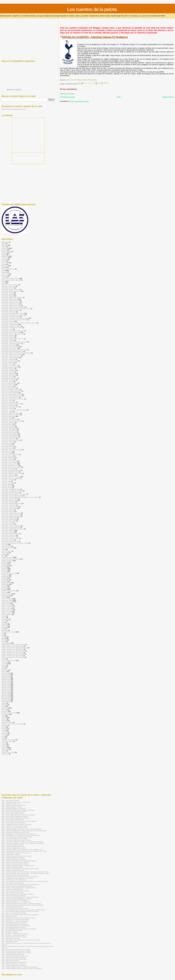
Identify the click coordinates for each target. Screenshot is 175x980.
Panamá (4, 710)
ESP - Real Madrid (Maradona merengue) (15, 924)
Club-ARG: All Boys (8, 288)
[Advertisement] (104, 24)
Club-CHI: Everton (7, 386)
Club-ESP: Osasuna (8, 426)
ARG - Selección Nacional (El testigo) (13, 896)
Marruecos (5, 670)
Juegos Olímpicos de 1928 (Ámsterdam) (14, 648)
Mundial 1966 (6, 684)
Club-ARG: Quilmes (8, 337)
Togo (3, 738)
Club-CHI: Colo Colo (8, 385)
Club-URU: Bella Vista (9, 521)
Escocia (4, 586)
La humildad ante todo (9, 660)
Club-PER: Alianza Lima (9, 500)
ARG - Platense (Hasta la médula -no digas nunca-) (18, 865)
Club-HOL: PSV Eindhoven (10, 454)
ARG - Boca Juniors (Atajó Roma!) (12, 813)
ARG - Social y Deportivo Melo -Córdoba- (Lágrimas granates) (21, 903)
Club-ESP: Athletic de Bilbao (11, 413)
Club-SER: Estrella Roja (9, 518)
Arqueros (4, 258)
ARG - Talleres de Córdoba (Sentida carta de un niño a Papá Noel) (23, 905)
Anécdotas (5, 248)
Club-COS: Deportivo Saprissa (11, 404)
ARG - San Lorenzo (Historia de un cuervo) (15, 891)
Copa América (6, 546)
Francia (4, 597)
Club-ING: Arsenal (7, 456)
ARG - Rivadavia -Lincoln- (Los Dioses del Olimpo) (18, 878)
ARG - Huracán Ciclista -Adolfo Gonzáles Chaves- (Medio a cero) (22, 850)
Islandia (4, 637)
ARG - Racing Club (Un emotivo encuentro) (15, 875)
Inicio (119, 97)
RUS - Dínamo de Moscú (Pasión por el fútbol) (16, 951)
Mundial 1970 (6, 686)
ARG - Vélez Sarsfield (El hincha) (12, 907)
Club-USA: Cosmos (8, 540)
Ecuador (4, 564)
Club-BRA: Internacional (9, 378)
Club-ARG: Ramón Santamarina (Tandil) (14, 342)
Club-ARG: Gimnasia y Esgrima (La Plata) (15, 318)
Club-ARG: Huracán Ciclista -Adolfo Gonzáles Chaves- (19, 323)
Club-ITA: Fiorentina (8, 480)
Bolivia (4, 267)
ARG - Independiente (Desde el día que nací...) (16, 853)
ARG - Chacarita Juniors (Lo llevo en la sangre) (17, 824)
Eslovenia (5, 587)
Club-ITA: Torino (7, 488)
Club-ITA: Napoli (7, 486)
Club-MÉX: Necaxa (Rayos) (10, 492)
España (4, 589)
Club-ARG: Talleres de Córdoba (12, 354)
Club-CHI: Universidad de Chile (11, 396)
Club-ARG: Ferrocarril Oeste (11, 316)
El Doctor (4, 570)
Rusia (3, 727)
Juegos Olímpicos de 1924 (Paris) (12, 646)
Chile (3, 282)
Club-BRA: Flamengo (8, 374)
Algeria (4, 247)
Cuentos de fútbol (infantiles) (11, 559)
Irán (3, 635)
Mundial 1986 (6, 692)
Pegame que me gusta (9, 713)
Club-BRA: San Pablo (8, 380)
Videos (4, 751)
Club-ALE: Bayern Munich (10, 285)
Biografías (5, 266)
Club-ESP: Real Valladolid (10, 435)
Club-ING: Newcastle (8, 469)
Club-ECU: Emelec (8, 408)
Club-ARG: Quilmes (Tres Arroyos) (13, 339)
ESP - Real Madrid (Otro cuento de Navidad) (16, 926)
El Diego (4, 568)
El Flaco (4, 572)
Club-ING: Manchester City (10, 465)
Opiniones (5, 708)
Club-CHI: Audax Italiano (9, 383)
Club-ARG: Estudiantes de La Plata (13, 313)
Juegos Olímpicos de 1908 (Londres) (13, 645)
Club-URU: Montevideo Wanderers (13, 529)
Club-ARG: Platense (8, 335)
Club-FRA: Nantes (7, 448)
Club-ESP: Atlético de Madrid (11, 415)
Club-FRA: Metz (7, 445)
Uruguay (4, 748)
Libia (3, 668)
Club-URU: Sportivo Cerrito (10, 538)
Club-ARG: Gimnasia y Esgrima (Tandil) (14, 320)
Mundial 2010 (6, 702)
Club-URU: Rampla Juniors (10, 534)
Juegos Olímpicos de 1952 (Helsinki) (13, 651)
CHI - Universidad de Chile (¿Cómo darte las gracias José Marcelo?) (23, 910)
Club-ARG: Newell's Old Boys (11, 332)
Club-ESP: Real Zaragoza (10, 437)
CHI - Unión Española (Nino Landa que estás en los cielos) (20, 911)
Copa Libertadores (7, 548)
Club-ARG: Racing (7, 340)
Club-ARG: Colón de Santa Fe (11, 305)
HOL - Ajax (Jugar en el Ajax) (11, 938)
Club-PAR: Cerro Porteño (10, 499)
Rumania (4, 725)
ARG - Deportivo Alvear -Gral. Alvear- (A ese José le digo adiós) (22, 829)
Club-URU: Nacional (8, 530)
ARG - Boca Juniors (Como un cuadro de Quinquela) (18, 815)
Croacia (4, 554)
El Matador (5, 576)
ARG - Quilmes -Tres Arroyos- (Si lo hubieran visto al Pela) (20, 869)
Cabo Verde (5, 274)
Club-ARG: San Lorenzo (9, 348)
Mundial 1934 (6, 675)
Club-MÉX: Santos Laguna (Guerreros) (14, 494)
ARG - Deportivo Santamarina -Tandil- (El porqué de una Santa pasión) (24, 831)
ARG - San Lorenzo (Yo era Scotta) (13, 892)
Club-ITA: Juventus (8, 483)
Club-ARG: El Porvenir (9, 312)
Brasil (3, 270)
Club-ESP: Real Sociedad (10, 434)
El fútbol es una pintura (9, 573)
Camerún (4, 275)
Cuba (3, 556)
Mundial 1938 (6, 676)
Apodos (68, 80)
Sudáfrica (5, 733)
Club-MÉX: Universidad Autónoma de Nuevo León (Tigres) (20, 497)
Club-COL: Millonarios (9, 402)
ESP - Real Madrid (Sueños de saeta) (13, 927)
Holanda (4, 624)
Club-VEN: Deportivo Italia (10, 542)
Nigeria (4, 703)
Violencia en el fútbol (8, 752)
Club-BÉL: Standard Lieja (10, 361)
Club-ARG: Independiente (10, 324)
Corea (4, 549)
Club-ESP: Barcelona (8, 416)
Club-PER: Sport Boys (9, 505)
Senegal (4, 729)
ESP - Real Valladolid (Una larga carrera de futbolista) (19, 929)
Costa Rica (5, 553)
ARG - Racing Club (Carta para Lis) (13, 870)
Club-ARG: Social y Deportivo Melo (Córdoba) (16, 353)
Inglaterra (5, 630)
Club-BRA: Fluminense (9, 375)
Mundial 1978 (6, 689)
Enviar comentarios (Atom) (79, 101)
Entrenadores (6, 583)
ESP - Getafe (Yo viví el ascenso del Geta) (15, 919)
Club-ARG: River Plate (9, 345)
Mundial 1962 (6, 683)
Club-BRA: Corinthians (9, 370)
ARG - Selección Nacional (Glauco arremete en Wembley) (20, 897)
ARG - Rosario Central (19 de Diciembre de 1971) (17, 886)
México (4, 671)
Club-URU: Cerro (7, 522)
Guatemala (5, 619)
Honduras (5, 626)
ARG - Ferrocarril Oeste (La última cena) (14, 839)
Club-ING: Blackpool (8, 458)
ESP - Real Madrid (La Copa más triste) (14, 923)
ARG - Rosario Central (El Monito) (12, 889)
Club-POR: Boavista (8, 511)
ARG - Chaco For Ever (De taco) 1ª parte (15, 826)
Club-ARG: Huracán (8, 321)
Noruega (4, 705)
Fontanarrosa (6, 595)
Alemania (5, 245)
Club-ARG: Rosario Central (10, 347)
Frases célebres (7, 599)
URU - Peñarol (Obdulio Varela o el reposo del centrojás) (20, 967)
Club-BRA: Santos (7, 381)
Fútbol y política (7, 613)
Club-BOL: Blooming (8, 362)
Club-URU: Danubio (8, 524)
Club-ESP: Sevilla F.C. (9, 438)
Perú (3, 716)
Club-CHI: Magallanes (9, 388)
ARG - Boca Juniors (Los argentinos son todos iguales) (19, 821)
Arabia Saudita (6, 251)
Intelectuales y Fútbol (8, 632)
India (3, 629)
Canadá (4, 277)
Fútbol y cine (6, 603)
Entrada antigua (168, 97)
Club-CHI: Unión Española (10, 393)
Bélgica (4, 264)
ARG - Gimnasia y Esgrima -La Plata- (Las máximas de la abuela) (22, 842)
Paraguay (5, 711)
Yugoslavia (5, 754)
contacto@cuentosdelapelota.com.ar (14, 109)
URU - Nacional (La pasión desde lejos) (14, 959)
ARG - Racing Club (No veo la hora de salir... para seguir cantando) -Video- (25, 873)
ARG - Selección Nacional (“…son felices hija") (16, 902)
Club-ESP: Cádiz (7, 418)
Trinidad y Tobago (7, 741)
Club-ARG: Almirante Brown (10, 290)
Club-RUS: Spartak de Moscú (11, 516)
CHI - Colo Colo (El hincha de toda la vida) (15, 908)
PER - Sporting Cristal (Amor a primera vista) (16, 949)
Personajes (5, 714)
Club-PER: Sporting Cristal (10, 507)
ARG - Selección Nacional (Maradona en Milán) (17, 899)
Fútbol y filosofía (7, 605)
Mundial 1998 (6, 697)
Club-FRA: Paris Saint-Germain (11, 450)
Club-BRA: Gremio (7, 377)
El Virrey (4, 581)
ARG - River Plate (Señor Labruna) (13, 883)
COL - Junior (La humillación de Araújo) (14, 913)
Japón (4, 641)
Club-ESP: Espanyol (8, 423)
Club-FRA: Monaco (8, 446)
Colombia (5, 545)
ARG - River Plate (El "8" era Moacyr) (13, 880)
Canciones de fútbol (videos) (11, 280)
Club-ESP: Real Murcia (9, 431)
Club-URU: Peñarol (8, 532)
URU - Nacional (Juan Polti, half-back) (14, 957)
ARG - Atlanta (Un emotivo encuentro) (14, 805)
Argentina (5, 256)
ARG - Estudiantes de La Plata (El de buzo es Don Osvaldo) (21, 835)
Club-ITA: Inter (6, 481)
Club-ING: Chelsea (8, 459)
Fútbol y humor (6, 608)
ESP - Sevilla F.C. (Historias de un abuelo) (15, 934)
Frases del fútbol (7, 600)
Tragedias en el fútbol (8, 740)
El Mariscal (5, 575)
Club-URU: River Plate (9, 535)
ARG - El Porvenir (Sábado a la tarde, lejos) (15, 832)
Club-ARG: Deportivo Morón (11, 310)
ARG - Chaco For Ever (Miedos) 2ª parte (14, 827)
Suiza (3, 736)
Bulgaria (4, 272)
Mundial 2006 (6, 700)
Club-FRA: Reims (7, 451)
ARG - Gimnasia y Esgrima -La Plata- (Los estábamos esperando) (22, 843)
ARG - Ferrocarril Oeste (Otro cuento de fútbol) (16, 840)
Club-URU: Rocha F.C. (9, 537)
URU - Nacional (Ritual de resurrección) (14, 962)
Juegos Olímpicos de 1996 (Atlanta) (13, 657)
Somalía (4, 732)
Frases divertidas (7, 602)
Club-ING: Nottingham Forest (11, 470)
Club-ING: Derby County (9, 461)
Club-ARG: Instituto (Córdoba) (11, 326)
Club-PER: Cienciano (8, 502)
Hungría (4, 627)
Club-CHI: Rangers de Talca (10, 389)
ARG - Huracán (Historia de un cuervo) (14, 848)
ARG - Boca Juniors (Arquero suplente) (14, 812)
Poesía (4, 717)
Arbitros (4, 253)
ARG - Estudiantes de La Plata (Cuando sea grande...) (19, 834)
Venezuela (5, 749)
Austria (4, 261)
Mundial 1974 (6, 687)
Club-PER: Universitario (9, 508)
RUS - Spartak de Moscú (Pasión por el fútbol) (16, 953)
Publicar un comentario (67, 94)
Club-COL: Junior (7, 400)
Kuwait (4, 659)
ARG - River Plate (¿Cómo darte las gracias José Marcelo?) (20, 884)
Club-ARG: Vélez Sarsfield (10, 358)
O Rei (3, 706)
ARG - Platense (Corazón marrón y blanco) (15, 862)
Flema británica (92, 80)
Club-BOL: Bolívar (7, 364)
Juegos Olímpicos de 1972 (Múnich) (13, 654)
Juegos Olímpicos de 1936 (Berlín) (13, 649)
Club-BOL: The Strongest (10, 366)
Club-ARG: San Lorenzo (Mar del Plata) (14, 350)
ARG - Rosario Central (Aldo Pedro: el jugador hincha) (19, 888)
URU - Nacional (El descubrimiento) (13, 954)
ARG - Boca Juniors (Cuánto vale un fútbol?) (16, 818)
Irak (3, 633)
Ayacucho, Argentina (14, 90)
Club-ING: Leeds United (9, 462)
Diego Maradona (7, 561)
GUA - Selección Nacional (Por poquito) (14, 937)
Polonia (4, 719)
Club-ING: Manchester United (11, 467)
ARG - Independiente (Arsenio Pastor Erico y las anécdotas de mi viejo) (24, 851)
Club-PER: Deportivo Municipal (11, 503)
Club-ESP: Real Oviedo (9, 432)
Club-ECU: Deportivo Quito (10, 407)
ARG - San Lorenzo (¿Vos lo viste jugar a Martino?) (18, 894)
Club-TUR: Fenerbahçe (9, 519)
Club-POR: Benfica (8, 510)
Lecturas (4, 664)
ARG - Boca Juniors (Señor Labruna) (13, 823)
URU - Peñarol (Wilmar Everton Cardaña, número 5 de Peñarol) (22, 968)
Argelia (4, 255)
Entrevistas (5, 584)
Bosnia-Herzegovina (8, 269)
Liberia (4, 667)
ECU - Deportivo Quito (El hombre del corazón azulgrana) (20, 915)
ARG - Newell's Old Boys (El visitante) (14, 859)
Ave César (5, 263)
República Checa (7, 722)
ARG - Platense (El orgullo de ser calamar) (15, 864)
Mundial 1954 (6, 679)
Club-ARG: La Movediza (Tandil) (12, 328)
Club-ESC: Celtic (7, 412)
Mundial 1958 (6, 681)
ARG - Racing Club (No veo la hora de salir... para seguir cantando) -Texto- (25, 872)
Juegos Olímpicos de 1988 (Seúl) (12, 656)
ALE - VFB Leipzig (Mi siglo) (11, 800)
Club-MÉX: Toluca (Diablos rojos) (12, 496)
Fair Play (4, 592)
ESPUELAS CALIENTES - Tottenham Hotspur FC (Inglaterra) (95, 37)
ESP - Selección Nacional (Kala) (12, 930)
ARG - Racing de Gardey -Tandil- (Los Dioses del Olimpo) (20, 877)
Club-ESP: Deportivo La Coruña (12, 421)
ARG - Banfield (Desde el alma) (12, 807)
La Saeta (4, 662)
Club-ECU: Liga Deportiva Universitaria (14, 410)
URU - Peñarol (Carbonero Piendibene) (14, 965)
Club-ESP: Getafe (7, 424)
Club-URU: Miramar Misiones (11, 527)
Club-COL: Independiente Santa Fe (13, 399)
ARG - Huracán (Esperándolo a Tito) (13, 846)
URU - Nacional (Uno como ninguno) (13, 964)
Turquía (4, 744)
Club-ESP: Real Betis (8, 427)
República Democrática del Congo (12, 724)
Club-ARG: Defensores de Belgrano (13, 307)
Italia (3, 638)
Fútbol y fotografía (7, 606)
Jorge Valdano (6, 643)
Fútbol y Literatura (7, 610)
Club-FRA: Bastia (7, 443)
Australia (4, 259)
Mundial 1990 (6, 694)
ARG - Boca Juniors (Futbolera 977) (13, 819)
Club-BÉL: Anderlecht (8, 359)
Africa (3, 244)
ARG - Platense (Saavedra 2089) (12, 867)
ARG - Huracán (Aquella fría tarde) (13, 845)
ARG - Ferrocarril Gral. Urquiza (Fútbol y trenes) (17, 837)
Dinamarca (5, 562)
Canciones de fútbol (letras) (10, 278)
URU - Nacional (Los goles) (10, 961)
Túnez (4, 743)
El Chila (4, 567)
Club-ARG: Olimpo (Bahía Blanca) (12, 334)
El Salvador (5, 580)
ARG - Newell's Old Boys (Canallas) (13, 858)
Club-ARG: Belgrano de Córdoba (12, 297)
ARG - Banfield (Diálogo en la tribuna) (14, 808)
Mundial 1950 (6, 678)
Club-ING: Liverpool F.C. (9, 464)
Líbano (4, 665)
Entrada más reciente (68, 97)
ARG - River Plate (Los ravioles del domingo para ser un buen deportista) (25, 881)
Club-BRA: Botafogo (8, 369)
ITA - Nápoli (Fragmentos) (10, 942)
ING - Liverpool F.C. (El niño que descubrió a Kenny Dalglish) (21, 940)
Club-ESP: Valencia (8, 442)
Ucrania (4, 746)
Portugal (4, 721)
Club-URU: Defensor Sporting (11, 526)
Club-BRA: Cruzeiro (8, 372)
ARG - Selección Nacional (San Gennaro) (15, 900)
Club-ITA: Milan (6, 484)
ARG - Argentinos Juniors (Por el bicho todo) (16, 802)
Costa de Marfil (6, 551)
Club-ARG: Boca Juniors (9, 299)
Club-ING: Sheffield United (10, 472)
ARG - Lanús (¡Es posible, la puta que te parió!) (17, 856)
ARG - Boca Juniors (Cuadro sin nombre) (15, 816)
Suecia (4, 735)
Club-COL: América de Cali (10, 397)
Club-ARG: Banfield (8, 296)
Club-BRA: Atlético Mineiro (10, 367)
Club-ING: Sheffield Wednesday (12, 473)
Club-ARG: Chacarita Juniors (11, 302)
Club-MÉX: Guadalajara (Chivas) (12, 491)
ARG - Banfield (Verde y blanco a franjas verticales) (18, 810)
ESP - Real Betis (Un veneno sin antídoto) (15, 921)
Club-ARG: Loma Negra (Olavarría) (13, 331)
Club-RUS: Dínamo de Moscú (11, 515)
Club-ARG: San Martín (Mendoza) (12, 351)
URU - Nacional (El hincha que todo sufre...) (15, 956)
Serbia (4, 730)
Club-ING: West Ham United (11, 478)
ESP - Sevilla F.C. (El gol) (10, 932)
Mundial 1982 (6, 690)
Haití (3, 622)
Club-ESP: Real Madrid (9, 429)
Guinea (4, 621)
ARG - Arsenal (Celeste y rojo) (11, 804)
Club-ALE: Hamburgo (8, 286)
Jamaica (4, 640)
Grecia (4, 618)
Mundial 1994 (6, 695)
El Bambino (5, 565)
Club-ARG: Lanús (7, 329)
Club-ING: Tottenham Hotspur (79, 80)
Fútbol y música (7, 611)
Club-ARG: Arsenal (8, 293)
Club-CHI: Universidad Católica (11, 394)
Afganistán (5, 242)
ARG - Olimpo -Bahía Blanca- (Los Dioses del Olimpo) (19, 861)
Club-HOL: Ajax (7, 453)
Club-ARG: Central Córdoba (10, 301)
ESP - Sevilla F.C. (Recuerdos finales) (14, 935)
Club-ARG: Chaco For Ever (10, 304)
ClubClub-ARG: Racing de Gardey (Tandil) (15, 543)
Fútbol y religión (7, 614)
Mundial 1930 (6, 673)
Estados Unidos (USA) (9, 591)
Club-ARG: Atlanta (7, 294)
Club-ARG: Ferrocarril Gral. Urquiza (13, 315)
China (3, 283)
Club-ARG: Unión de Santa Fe (11, 356)
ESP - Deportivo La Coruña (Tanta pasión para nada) (18, 918)
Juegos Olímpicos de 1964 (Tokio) (12, 652)
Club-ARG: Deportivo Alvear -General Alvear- (16, 309)
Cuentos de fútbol (7, 557)
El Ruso (4, 578)
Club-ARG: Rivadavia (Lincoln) (11, 343)
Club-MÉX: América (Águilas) (11, 489)
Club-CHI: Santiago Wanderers (11, 391)
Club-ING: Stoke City (8, 475)
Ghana (4, 616)
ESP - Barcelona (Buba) (9, 916)
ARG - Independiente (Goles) (11, 854)
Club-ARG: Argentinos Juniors (11, 291)
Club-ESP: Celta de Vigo (9, 419)
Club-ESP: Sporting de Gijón (11, 440)
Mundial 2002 (6, 698)
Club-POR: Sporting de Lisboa (11, 513)
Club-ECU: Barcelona (8, 405)
